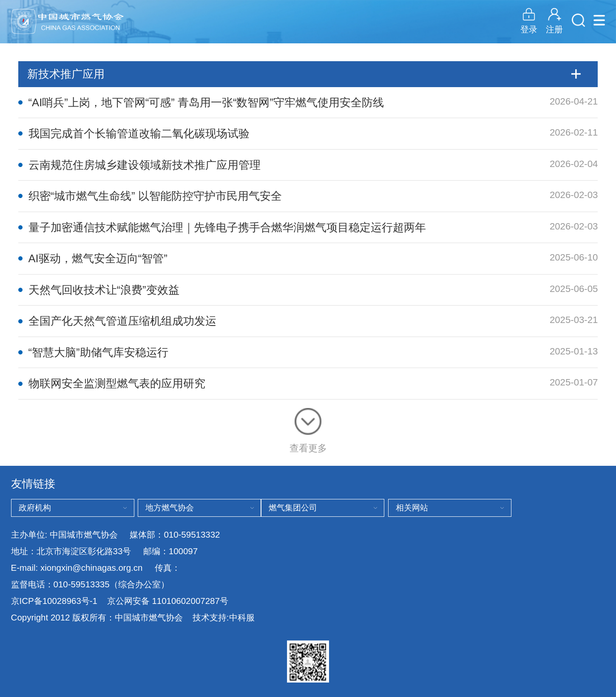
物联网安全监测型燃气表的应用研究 (117, 383)
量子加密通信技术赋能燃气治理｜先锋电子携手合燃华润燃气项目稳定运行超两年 (227, 227)
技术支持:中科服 (224, 617)
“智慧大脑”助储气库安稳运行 (98, 352)
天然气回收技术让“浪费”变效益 (104, 290)
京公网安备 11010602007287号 (168, 601)
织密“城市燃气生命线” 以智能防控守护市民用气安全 (155, 196)
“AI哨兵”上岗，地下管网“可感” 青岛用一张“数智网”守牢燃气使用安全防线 (206, 102)
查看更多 (308, 431)
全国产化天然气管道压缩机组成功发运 (122, 321)
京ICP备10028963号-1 (54, 601)
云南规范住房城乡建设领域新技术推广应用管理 (145, 165)
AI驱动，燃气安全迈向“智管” (98, 258)
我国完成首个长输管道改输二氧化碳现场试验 (139, 133)
